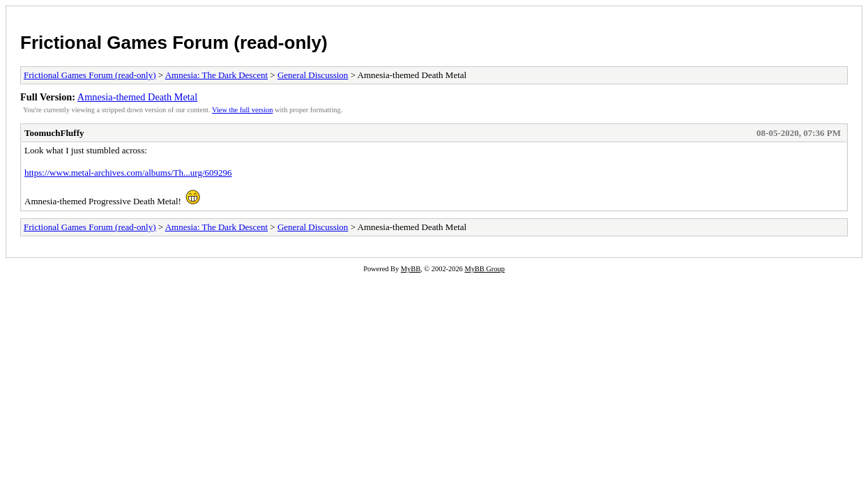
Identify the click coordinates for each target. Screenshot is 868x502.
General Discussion (313, 75)
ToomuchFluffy (54, 133)
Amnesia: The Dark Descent (216, 75)
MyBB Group (484, 269)
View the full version (242, 110)
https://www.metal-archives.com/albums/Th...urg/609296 (128, 173)
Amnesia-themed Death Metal (137, 97)
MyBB (411, 269)
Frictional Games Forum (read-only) (174, 43)
